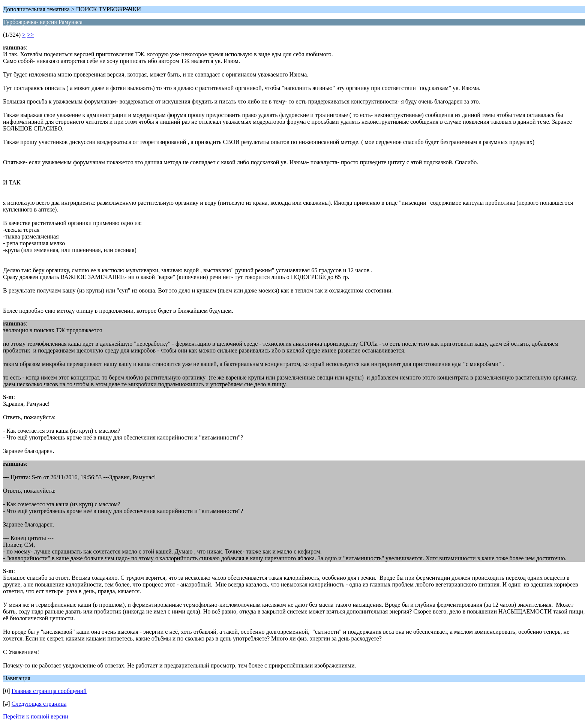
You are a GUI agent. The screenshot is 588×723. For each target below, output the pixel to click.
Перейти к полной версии (36, 716)
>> (30, 35)
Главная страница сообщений (49, 691)
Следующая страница (39, 704)
